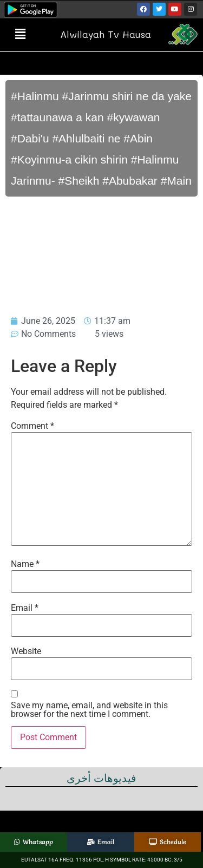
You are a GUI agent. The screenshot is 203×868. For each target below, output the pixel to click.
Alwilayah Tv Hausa (106, 34)
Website (26, 651)
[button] (20, 34)
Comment (32, 426)
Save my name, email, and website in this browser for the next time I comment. (89, 710)
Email (25, 608)
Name (25, 564)
